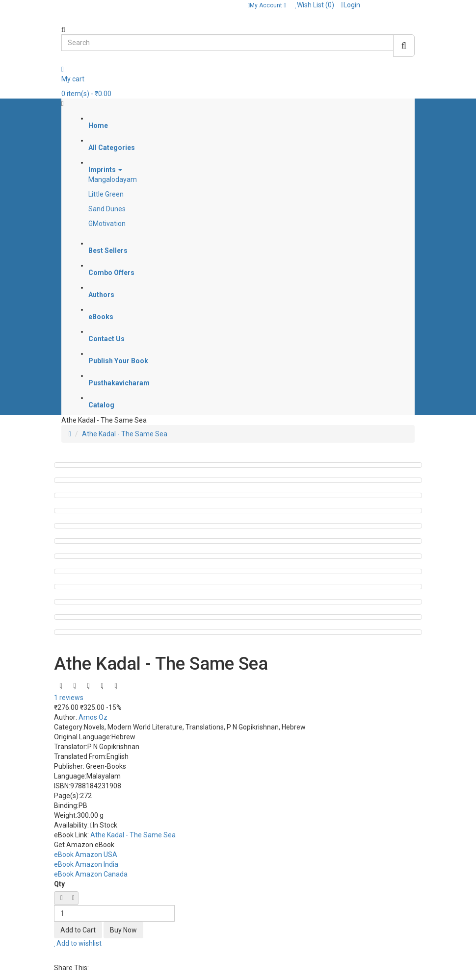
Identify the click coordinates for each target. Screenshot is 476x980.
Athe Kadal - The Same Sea (125, 434)
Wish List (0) (315, 5)
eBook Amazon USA (86, 854)
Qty (59, 884)
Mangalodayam (113, 179)
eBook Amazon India (86, 864)
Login (350, 5)
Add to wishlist (78, 943)
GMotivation (107, 224)
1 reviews (69, 698)
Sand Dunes (107, 209)
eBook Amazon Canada (91, 874)
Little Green (106, 194)
